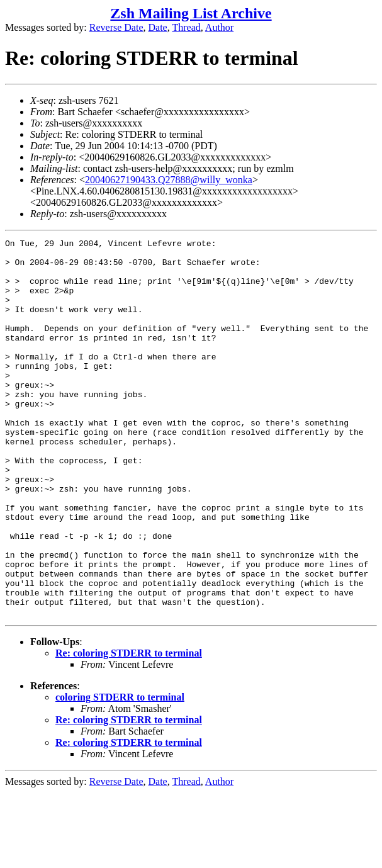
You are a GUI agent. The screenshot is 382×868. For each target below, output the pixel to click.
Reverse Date (116, 27)
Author (219, 27)
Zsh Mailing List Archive (191, 13)
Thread (186, 27)
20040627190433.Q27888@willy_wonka (169, 180)
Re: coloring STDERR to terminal (129, 729)
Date (158, 27)
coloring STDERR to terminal (120, 773)
